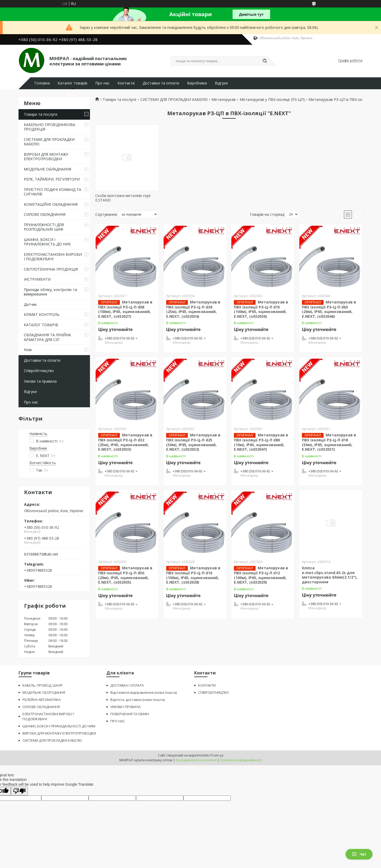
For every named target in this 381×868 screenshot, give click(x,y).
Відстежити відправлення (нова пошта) (144, 692)
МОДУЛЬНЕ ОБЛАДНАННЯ (47, 169)
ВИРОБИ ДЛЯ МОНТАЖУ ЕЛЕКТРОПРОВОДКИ (46, 157)
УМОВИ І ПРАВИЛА (125, 707)
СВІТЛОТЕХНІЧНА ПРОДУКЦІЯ (51, 269)
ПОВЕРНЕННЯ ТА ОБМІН (130, 714)
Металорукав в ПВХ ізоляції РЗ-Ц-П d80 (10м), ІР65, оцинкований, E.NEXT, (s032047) (261, 442)
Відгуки (221, 83)
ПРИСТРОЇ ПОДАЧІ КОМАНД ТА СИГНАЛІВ (53, 192)
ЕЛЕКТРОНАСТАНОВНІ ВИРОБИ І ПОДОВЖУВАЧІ (53, 257)
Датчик (30, 304)
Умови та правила (40, 381)
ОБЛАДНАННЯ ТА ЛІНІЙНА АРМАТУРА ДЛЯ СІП (47, 337)
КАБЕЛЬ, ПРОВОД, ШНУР (43, 685)
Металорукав (224, 100)
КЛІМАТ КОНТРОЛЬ (42, 314)
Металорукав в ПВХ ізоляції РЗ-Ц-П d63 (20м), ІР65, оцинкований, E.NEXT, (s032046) (329, 309)
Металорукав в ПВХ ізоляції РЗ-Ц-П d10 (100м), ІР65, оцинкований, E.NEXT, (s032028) (193, 575)
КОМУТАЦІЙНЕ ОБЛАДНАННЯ (51, 204)
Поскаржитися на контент (196, 760)
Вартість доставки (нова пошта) (137, 700)
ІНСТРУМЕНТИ (37, 279)
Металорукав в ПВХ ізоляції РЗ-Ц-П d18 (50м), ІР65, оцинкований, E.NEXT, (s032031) (329, 442)
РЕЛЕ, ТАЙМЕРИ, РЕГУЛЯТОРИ (52, 179)
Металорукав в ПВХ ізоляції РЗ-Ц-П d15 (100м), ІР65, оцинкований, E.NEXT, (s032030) (261, 309)
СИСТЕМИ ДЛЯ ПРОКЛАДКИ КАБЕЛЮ (49, 142)
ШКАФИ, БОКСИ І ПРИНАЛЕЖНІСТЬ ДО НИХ (47, 242)
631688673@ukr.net (41, 554)
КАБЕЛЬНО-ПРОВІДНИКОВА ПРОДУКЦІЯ (49, 127)
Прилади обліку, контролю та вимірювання (50, 292)
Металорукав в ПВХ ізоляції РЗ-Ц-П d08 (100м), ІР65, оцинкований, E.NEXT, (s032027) (125, 309)
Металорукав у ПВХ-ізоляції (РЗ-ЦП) (272, 100)
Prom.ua (217, 755)
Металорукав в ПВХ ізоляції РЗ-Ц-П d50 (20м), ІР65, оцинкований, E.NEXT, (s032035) (125, 575)
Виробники (197, 83)
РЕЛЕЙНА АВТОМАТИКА (42, 700)
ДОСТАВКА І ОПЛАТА (127, 685)
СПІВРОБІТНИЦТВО (214, 692)
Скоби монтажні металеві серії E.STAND (123, 198)
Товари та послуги (41, 114)
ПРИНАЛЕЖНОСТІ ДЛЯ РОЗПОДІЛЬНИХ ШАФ (44, 227)
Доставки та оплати (161, 83)
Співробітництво (39, 371)
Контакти (126, 83)
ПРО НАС (118, 721)
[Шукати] (265, 61)
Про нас (102, 83)
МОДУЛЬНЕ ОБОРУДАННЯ (44, 692)
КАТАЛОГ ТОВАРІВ (41, 325)
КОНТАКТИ (207, 685)
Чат (359, 854)
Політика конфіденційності (241, 760)
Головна (42, 83)
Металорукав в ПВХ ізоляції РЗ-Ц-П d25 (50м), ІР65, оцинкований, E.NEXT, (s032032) (193, 442)
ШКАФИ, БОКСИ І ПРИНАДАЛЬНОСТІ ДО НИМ (59, 726)
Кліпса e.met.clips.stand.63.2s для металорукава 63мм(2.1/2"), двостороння (330, 575)
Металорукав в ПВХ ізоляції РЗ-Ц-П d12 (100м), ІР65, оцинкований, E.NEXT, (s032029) (261, 575)
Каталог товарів (72, 83)
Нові (28, 350)
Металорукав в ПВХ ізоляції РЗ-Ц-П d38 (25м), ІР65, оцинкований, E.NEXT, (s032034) (193, 309)
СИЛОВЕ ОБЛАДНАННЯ (45, 214)
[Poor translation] (19, 791)
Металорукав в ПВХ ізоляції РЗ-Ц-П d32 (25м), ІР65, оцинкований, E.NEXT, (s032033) (125, 442)
